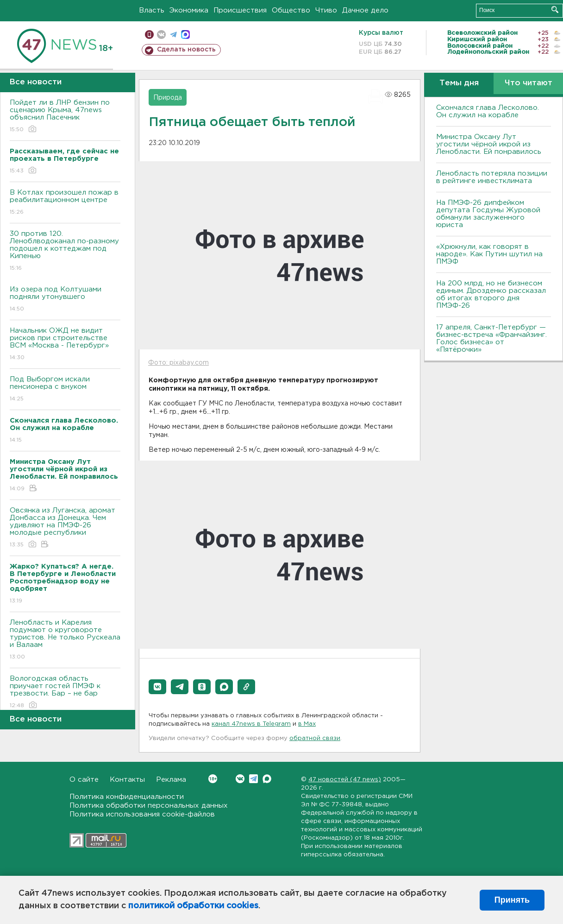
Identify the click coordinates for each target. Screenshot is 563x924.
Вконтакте (213, 779)
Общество (291, 10)
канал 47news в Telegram (251, 724)
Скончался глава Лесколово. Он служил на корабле (488, 111)
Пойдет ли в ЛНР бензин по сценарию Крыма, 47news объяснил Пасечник (65, 117)
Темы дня (459, 83)
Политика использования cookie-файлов (142, 814)
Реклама (171, 780)
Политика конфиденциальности (127, 797)
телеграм (173, 35)
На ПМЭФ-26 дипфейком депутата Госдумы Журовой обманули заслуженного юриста (488, 214)
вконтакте (161, 35)
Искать (555, 9)
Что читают (529, 83)
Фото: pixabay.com (178, 363)
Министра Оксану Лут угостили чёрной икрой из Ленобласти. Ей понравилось (489, 144)
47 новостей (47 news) (345, 780)
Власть (152, 10)
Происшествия (240, 10)
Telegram (253, 779)
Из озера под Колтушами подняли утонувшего (65, 300)
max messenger (185, 35)
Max (267, 779)
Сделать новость (186, 50)
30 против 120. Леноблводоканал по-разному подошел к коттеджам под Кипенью (65, 251)
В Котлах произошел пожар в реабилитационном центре (65, 203)
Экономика (189, 10)
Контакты (127, 780)
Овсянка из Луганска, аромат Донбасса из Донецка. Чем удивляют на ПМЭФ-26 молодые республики (65, 528)
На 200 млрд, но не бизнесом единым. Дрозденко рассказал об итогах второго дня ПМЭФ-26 (491, 294)
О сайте (84, 780)
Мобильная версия (149, 35)
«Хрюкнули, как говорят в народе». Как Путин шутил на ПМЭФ (489, 254)
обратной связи (315, 738)
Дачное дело (365, 10)
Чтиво (326, 10)
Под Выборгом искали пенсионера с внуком (65, 389)
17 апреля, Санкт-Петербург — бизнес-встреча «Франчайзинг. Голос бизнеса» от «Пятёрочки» (491, 339)
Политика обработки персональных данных (149, 806)
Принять (512, 900)
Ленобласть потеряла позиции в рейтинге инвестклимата (492, 177)
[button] (157, 687)
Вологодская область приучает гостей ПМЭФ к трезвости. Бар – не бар (65, 693)
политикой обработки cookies (193, 906)
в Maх (307, 724)
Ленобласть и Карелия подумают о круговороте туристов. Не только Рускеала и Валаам (65, 640)
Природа (168, 98)
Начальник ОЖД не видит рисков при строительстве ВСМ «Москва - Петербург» (65, 345)
